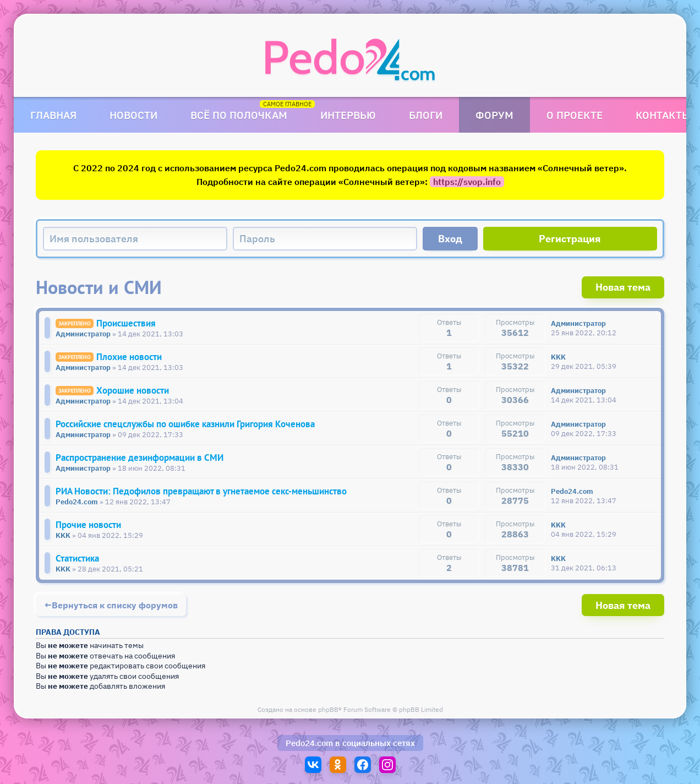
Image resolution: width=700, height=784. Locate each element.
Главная (53, 115)
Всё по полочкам (239, 115)
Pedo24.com (309, 743)
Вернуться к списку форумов (115, 605)
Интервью (348, 115)
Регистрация (570, 239)
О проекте (575, 115)
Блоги (426, 115)
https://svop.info (467, 182)
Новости (133, 115)
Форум (494, 115)
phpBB (328, 709)
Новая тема (623, 287)
